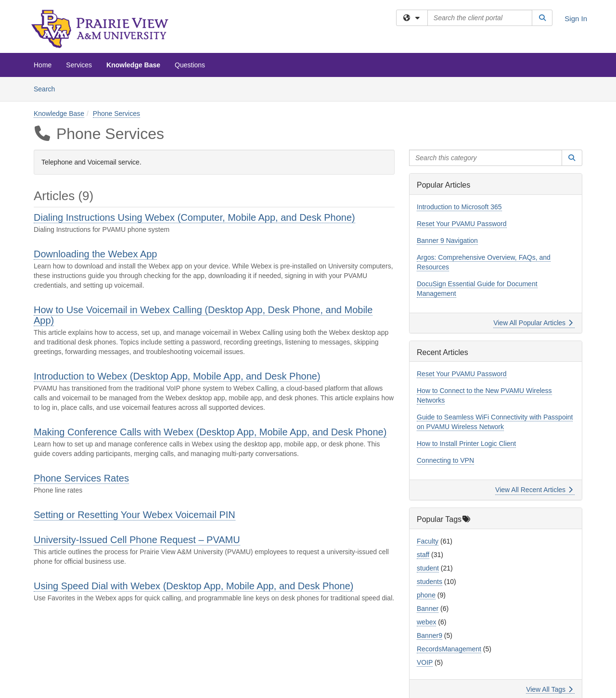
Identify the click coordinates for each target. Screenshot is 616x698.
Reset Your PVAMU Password (462, 224)
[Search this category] (486, 158)
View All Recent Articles (534, 490)
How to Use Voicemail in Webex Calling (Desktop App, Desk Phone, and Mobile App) (203, 315)
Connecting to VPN (445, 460)
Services (79, 65)
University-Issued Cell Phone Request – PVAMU (137, 540)
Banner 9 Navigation (447, 241)
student (428, 568)
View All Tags (549, 689)
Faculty (428, 541)
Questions (190, 65)
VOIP (425, 662)
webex (426, 622)
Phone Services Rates (81, 478)
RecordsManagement (449, 649)
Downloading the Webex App (95, 254)
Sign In (576, 19)
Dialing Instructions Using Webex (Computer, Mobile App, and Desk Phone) (194, 217)
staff (423, 555)
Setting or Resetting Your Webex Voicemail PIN (135, 515)
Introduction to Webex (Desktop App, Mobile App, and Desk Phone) (177, 376)
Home (43, 65)
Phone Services (116, 114)
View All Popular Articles (533, 323)
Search (48, 88)
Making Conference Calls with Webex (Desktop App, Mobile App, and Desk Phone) (210, 432)
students (430, 582)
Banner (428, 609)
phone (426, 595)
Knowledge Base (133, 65)
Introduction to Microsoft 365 (459, 207)
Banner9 (430, 635)
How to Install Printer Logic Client (466, 444)
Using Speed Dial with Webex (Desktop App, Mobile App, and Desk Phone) (193, 586)
